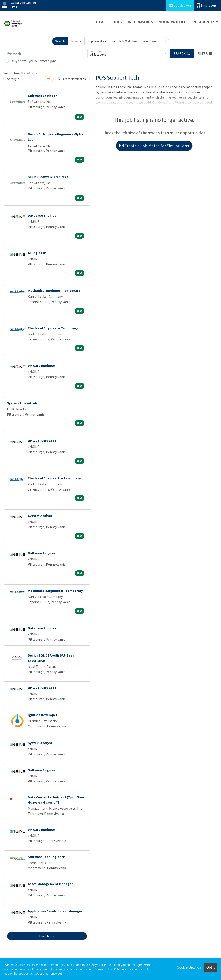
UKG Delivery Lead (42, 441)
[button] (205, 53)
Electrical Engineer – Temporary (53, 328)
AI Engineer (37, 253)
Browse (76, 41)
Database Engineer (43, 215)
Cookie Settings (189, 967)
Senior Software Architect (48, 177)
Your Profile (173, 22)
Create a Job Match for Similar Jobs (154, 146)
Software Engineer (42, 96)
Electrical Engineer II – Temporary (54, 478)
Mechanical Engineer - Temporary (54, 290)
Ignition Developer (43, 715)
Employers (207, 5)
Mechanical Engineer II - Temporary (55, 591)
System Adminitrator (23, 403)
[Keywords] (46, 53)
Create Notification (72, 79)
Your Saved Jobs (154, 41)
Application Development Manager (55, 911)
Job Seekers (180, 5)
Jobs (117, 22)
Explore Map (97, 41)
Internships (140, 22)
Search (60, 41)
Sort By (12, 79)
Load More (47, 936)
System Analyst (40, 516)
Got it (210, 967)
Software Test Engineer (46, 857)
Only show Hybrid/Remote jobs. (34, 61)
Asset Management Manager (50, 884)
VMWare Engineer (41, 365)
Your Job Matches (124, 41)
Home (100, 22)
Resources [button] (204, 22)
